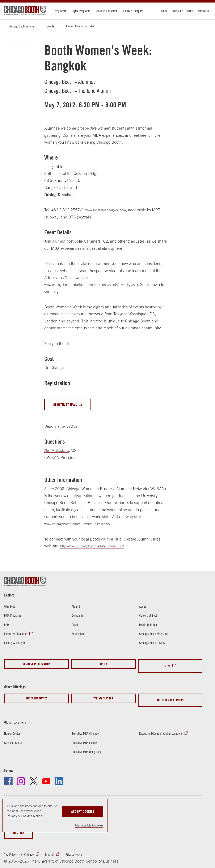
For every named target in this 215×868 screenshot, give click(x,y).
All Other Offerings (170, 695)
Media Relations (150, 625)
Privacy (12, 816)
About (143, 607)
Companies (79, 616)
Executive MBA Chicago (87, 726)
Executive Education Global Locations (164, 726)
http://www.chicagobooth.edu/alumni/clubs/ (97, 547)
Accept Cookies (83, 809)
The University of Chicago (21, 849)
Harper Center (14, 726)
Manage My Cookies (89, 825)
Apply (103, 665)
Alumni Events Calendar (80, 26)
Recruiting (178, 11)
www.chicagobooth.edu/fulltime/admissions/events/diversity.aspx (99, 285)
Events (190, 11)
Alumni (165, 11)
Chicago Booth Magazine (156, 634)
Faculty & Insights (132, 11)
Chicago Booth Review (154, 643)
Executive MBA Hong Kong (89, 745)
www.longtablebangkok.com (110, 210)
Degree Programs (81, 11)
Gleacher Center (15, 736)
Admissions (203, 11)
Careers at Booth (150, 616)
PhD (7, 625)
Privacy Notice (81, 849)
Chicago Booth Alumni (22, 26)
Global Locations (18, 715)
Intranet (55, 849)
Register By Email (67, 405)
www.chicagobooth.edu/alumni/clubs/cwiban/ (83, 525)
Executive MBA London (87, 736)
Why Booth (61, 11)
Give (168, 665)
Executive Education (106, 11)
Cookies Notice (32, 816)
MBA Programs (14, 616)
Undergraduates (36, 695)
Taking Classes (103, 695)
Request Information (36, 665)
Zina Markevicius (59, 451)
